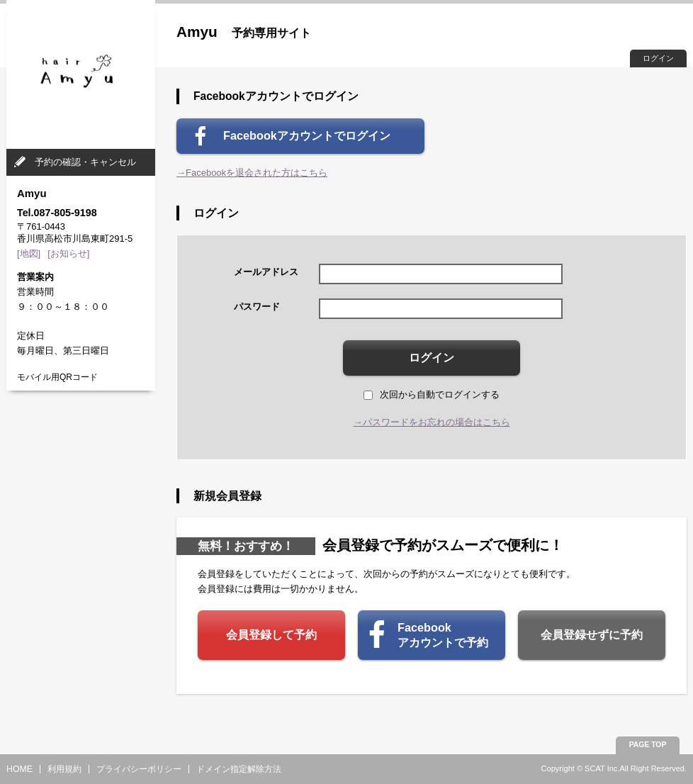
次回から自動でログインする (432, 394)
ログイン (658, 58)
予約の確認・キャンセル (85, 162)
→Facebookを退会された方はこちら (252, 173)
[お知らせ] (68, 253)
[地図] (29, 253)
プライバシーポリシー (139, 769)
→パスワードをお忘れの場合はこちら (432, 422)
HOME (19, 769)
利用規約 (64, 769)
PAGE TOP (648, 745)
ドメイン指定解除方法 (239, 769)
